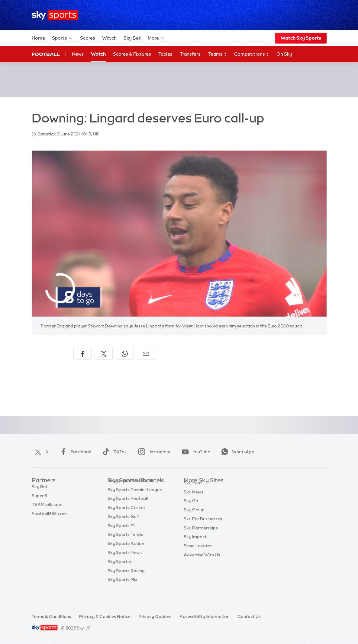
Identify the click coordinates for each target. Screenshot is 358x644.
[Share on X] (104, 354)
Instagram (153, 452)
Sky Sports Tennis (125, 544)
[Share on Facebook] (82, 354)
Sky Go (191, 508)
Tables (165, 54)
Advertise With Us (202, 562)
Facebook (74, 452)
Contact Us (249, 616)
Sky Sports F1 (121, 535)
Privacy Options (155, 616)
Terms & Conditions (51, 616)
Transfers (190, 54)
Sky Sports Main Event (130, 490)
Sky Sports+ (120, 571)
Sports (63, 38)
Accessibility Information (204, 616)
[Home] (55, 15)
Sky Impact (195, 544)
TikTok (113, 452)
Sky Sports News (125, 562)
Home (38, 38)
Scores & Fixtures (132, 54)
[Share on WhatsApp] (125, 354)
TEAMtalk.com (47, 508)
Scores (88, 38)
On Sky (284, 54)
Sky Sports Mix (123, 589)
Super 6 (39, 499)
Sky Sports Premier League (135, 499)
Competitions (252, 54)
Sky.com (193, 490)
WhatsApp (237, 452)
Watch (109, 38)
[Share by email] (146, 354)
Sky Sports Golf (123, 526)
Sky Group (194, 517)
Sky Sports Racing (126, 580)
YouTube (195, 452)
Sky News (194, 499)
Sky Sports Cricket (126, 517)
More (156, 38)
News (78, 54)
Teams (218, 54)
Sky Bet (132, 38)
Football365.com (49, 517)
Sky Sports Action (126, 553)
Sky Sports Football (128, 508)
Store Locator (198, 553)
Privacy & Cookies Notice (105, 616)
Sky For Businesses (203, 526)
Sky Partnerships (201, 535)
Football (46, 54)
